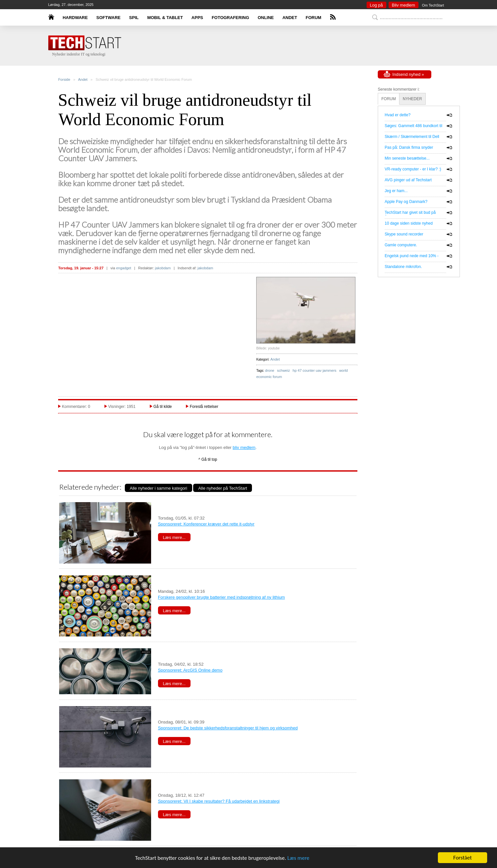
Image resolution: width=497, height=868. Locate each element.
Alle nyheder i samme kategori (158, 488)
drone (270, 370)
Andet (83, 79)
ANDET (290, 18)
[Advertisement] (259, 46)
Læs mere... (174, 537)
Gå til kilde (163, 407)
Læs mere (298, 858)
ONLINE (266, 18)
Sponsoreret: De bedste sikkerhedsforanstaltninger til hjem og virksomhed (228, 728)
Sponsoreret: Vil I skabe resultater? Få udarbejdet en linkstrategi (219, 801)
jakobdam (163, 268)
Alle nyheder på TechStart (223, 488)
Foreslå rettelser (204, 407)
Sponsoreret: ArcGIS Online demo (190, 670)
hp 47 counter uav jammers (315, 370)
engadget (124, 268)
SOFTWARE (108, 18)
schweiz (283, 370)
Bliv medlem (404, 5)
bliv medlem (244, 447)
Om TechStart (433, 5)
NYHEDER (412, 99)
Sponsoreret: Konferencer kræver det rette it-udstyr (206, 524)
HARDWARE (75, 18)
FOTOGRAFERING (230, 18)
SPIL (134, 18)
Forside (64, 79)
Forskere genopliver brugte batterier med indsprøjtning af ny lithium (222, 597)
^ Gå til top (208, 459)
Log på (376, 5)
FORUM (314, 18)
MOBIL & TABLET (165, 18)
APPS (197, 18)
